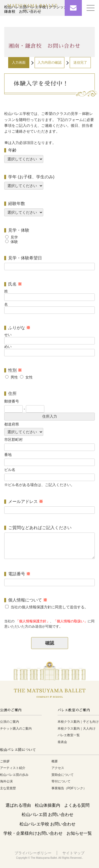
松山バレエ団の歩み (14, 775)
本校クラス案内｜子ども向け (78, 722)
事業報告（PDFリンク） (69, 788)
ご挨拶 (5, 761)
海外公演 (6, 781)
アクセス (58, 768)
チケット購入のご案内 (16, 729)
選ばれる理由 (18, 805)
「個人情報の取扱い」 (70, 621)
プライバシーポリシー (33, 853)
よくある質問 (77, 805)
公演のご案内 (10, 722)
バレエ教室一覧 (69, 735)
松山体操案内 (48, 805)
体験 (14, 242)
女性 (29, 377)
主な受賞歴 (8, 788)
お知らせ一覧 (79, 833)
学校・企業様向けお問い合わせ (33, 833)
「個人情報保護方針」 (33, 621)
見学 (14, 237)
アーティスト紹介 (13, 768)
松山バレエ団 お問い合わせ (48, 815)
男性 (14, 377)
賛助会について (63, 775)
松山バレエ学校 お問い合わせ (48, 824)
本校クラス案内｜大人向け (77, 729)
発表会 (62, 742)
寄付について (61, 781)
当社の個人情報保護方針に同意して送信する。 (49, 607)
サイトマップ (73, 853)
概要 (55, 761)
